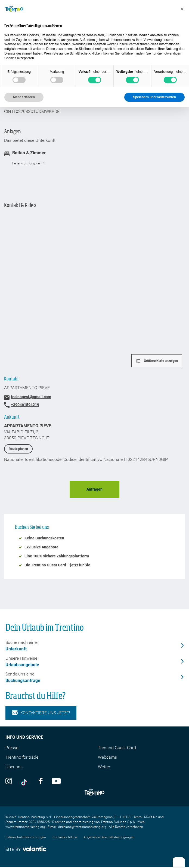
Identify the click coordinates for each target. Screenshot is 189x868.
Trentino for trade (22, 757)
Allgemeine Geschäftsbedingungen (109, 837)
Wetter (104, 767)
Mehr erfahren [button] (24, 97)
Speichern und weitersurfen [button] (154, 97)
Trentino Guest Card (117, 748)
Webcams (107, 757)
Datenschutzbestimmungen (26, 837)
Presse (12, 748)
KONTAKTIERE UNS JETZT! (41, 713)
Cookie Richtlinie (65, 837)
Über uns (14, 767)
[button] (182, 9)
